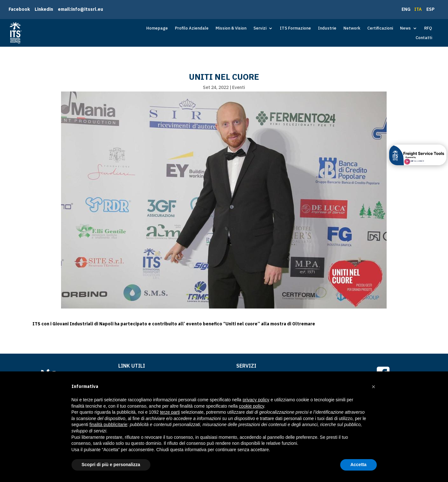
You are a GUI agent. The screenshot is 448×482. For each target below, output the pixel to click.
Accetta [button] (358, 465)
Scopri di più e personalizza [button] (111, 465)
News (405, 28)
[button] (374, 387)
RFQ (428, 28)
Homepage (157, 28)
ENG (407, 9)
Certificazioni (380, 28)
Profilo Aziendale (192, 28)
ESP (431, 9)
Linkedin (44, 9)
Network (352, 28)
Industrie (327, 28)
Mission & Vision (231, 28)
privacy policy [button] (256, 400)
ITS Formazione (295, 28)
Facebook (19, 9)
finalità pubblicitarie (108, 424)
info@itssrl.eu (87, 9)
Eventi (239, 87)
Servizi (260, 28)
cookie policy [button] (251, 406)
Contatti (424, 38)
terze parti (170, 412)
